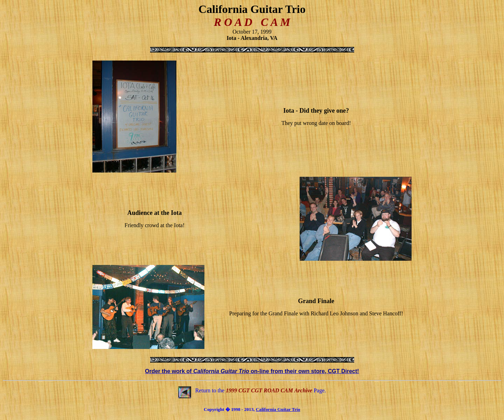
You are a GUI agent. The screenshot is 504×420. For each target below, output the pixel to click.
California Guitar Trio (278, 409)
